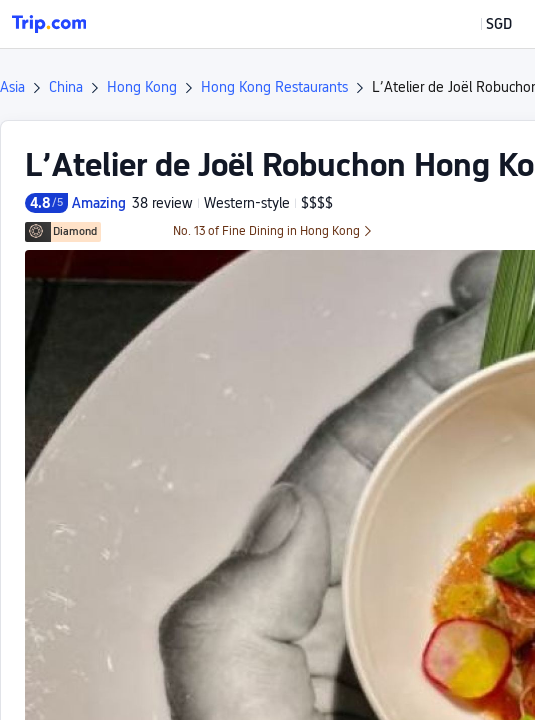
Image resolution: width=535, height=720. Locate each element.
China (66, 87)
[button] (484, 24)
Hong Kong (142, 87)
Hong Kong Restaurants (274, 87)
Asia (12, 87)
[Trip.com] (49, 24)
